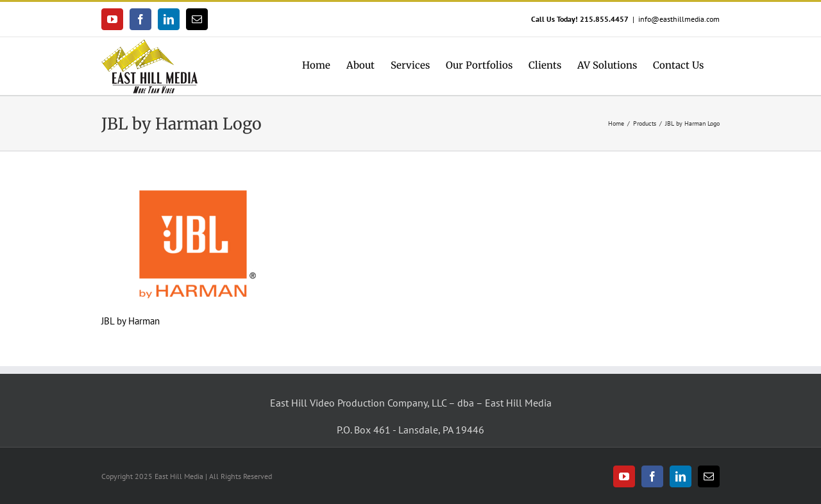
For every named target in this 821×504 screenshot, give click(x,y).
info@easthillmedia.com (679, 19)
